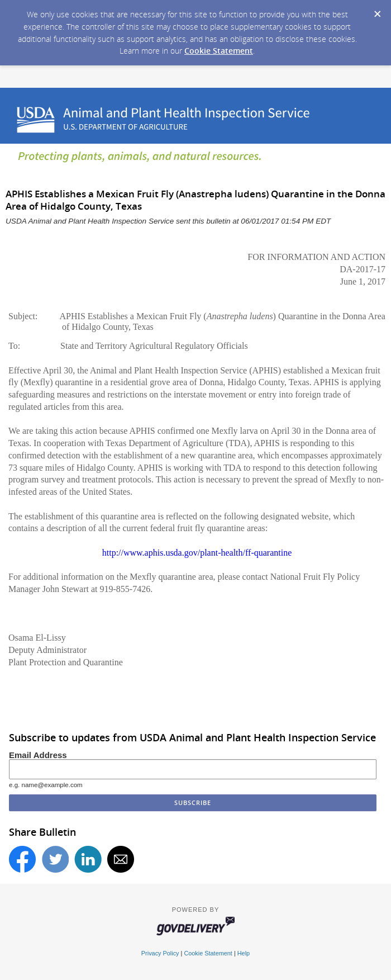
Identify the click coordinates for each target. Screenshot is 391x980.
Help (244, 953)
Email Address (38, 755)
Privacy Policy (160, 953)
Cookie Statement (219, 51)
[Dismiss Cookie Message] (377, 11)
